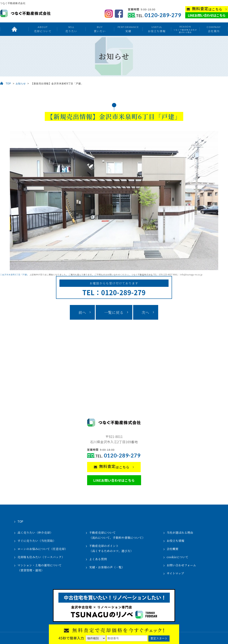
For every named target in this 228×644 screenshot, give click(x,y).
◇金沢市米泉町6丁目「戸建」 (14, 275)
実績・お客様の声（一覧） (107, 567)
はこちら (207, 9)
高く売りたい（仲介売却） (35, 532)
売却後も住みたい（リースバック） (41, 557)
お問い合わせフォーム (181, 565)
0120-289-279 (163, 15)
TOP (8, 84)
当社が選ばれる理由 (180, 532)
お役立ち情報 (157, 29)
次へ (146, 312)
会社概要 (173, 549)
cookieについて (178, 557)
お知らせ (21, 84)
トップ (14, 29)
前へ (82, 312)
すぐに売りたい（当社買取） (37, 541)
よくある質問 (98, 559)
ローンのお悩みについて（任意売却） (43, 549)
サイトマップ (175, 573)
